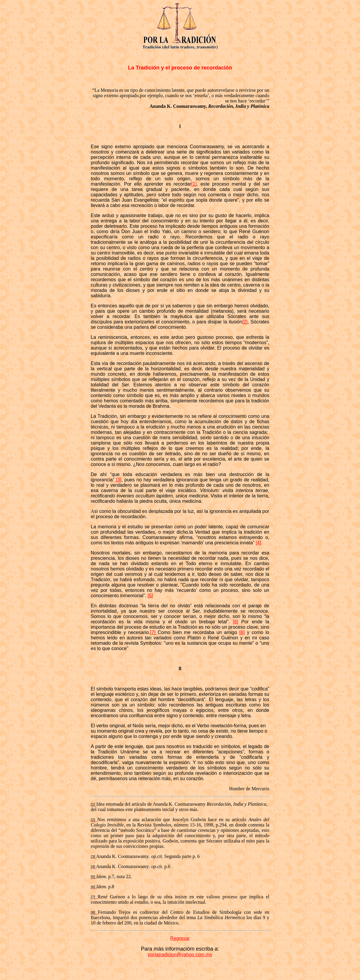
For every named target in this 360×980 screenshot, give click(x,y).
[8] (242, 632)
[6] (236, 622)
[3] (118, 480)
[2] (245, 322)
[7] (153, 632)
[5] (150, 596)
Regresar (180, 938)
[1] (194, 184)
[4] (258, 543)
